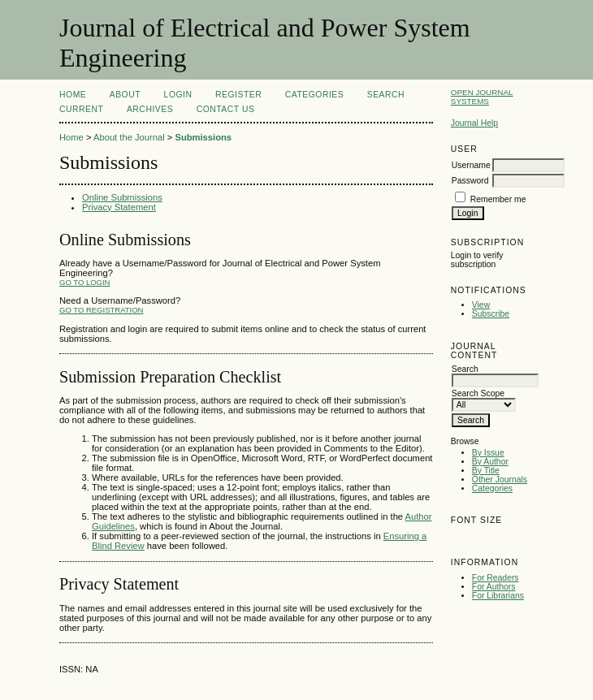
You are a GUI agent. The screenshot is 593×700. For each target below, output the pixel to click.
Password (470, 181)
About (125, 95)
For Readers (496, 578)
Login (178, 95)
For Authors (494, 587)
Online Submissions (122, 197)
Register (238, 95)
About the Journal (129, 137)
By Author (490, 462)
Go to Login (84, 282)
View (481, 305)
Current (81, 109)
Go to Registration (101, 310)
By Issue (488, 453)
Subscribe (491, 314)
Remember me (498, 199)
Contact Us (226, 109)
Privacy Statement (119, 207)
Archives (150, 109)
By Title (486, 471)
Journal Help (474, 123)
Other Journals (500, 480)
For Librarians (498, 596)
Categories (492, 488)
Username (471, 165)
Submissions (203, 137)
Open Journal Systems (482, 97)
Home (73, 95)
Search (386, 95)
